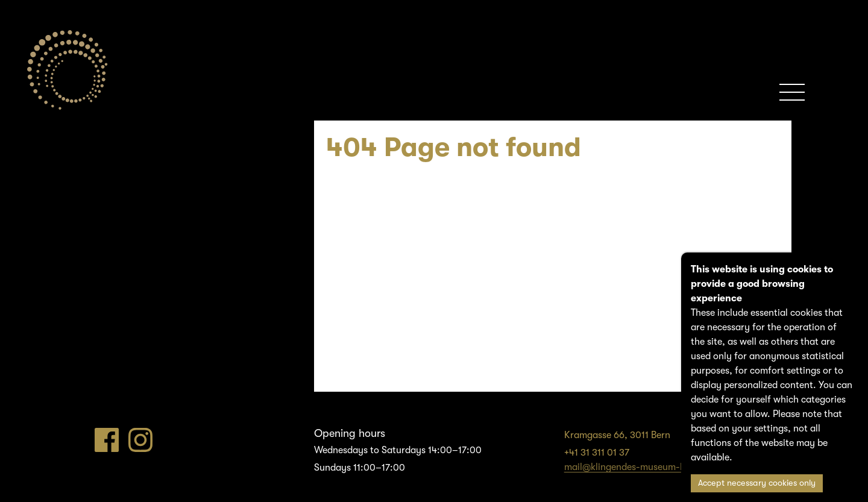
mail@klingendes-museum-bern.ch (638, 467)
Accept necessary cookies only (757, 483)
